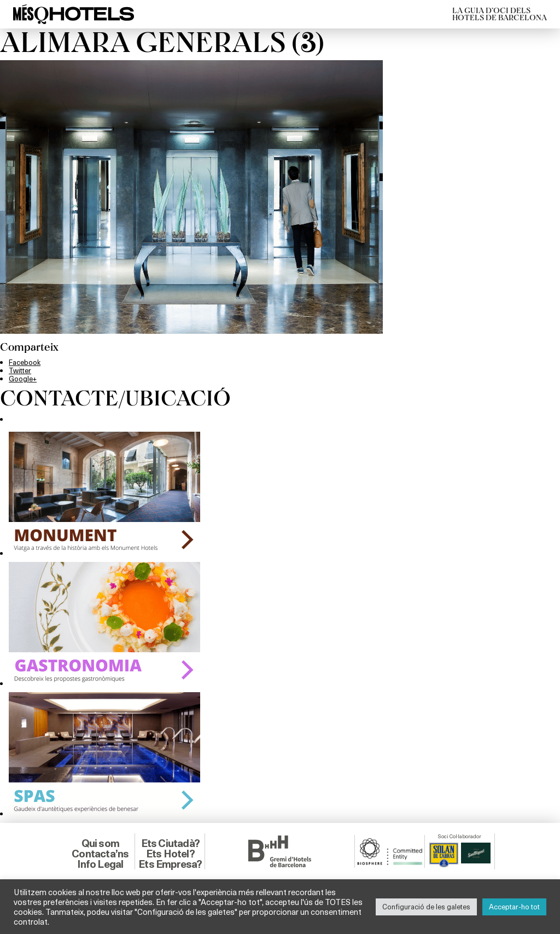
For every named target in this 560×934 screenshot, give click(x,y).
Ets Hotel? (170, 854)
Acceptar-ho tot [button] (514, 907)
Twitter (20, 370)
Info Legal (100, 864)
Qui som (100, 843)
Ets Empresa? (170, 864)
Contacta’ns (100, 854)
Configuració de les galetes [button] (426, 907)
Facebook (25, 362)
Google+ (23, 379)
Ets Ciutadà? (170, 843)
